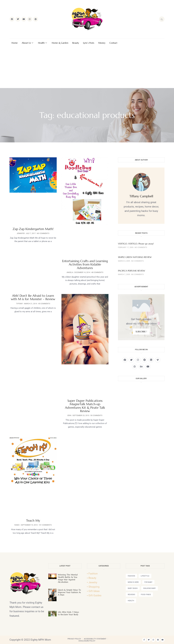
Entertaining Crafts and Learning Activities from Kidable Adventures (85, 264)
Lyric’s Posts (89, 43)
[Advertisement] (87, 68)
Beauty (76, 43)
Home (15, 43)
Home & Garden (60, 43)
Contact (113, 43)
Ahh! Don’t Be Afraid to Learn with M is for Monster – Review (33, 297)
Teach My (33, 520)
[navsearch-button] (162, 19)
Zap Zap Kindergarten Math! (33, 229)
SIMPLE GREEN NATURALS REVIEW (135, 257)
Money (102, 43)
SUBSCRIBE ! (141, 332)
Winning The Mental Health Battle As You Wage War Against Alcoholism (68, 578)
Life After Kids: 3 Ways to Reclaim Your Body (68, 613)
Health (42, 43)
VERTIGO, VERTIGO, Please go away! (136, 244)
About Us (27, 43)
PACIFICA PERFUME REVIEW (132, 271)
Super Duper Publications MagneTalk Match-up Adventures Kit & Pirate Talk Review (85, 406)
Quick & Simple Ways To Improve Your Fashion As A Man (69, 592)
